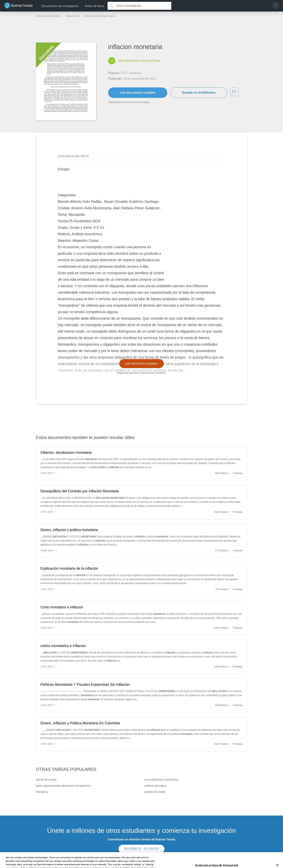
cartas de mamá (46, 780)
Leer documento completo (138, 93)
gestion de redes (155, 792)
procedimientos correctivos (161, 780)
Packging (42, 792)
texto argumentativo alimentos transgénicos (63, 786)
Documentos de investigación (60, 6)
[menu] (277, 6)
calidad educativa (155, 786)
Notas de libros (94, 6)
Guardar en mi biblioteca (199, 93)
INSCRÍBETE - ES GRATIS (141, 849)
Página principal (49, 16)
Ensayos (73, 16)
